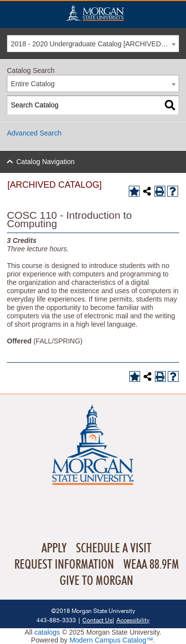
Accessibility (133, 620)
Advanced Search (34, 133)
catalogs (47, 632)
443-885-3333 (56, 620)
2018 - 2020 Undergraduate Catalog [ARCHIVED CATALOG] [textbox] (95, 44)
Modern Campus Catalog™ (112, 640)
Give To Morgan (96, 581)
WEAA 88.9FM (151, 565)
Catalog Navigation (45, 162)
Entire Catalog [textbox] (33, 84)
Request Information (64, 565)
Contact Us (97, 620)
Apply (54, 548)
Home (95, 13)
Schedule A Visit (114, 548)
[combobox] (93, 44)
